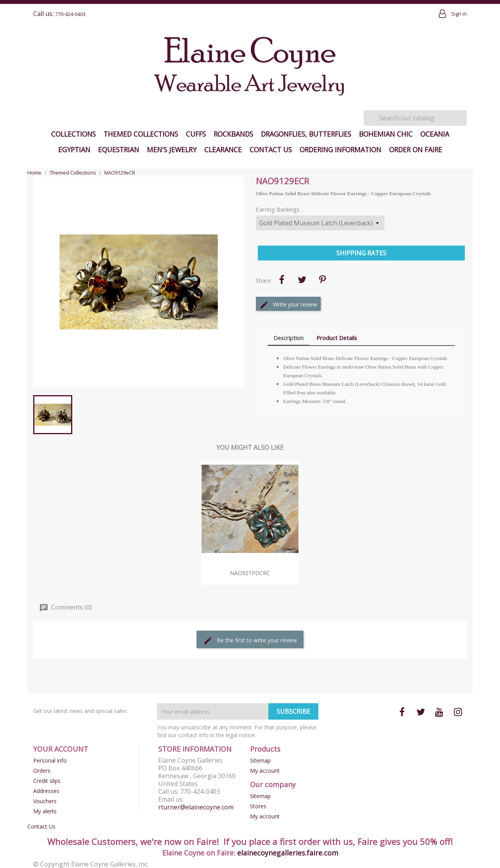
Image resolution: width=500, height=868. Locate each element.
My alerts (45, 811)
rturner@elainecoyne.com (196, 807)
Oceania (435, 134)
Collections (73, 134)
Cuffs (196, 134)
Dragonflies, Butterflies (306, 134)
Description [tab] (288, 338)
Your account (61, 749)
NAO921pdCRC (250, 573)
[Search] (415, 118)
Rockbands (233, 134)
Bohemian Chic (386, 134)
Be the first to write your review (250, 641)
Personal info (50, 760)
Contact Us (271, 150)
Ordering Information (340, 150)
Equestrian (119, 150)
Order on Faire (416, 150)
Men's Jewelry (172, 150)
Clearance (223, 150)
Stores (258, 806)
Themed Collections (141, 134)
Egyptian (74, 150)
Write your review (288, 305)
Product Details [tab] (337, 338)
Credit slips (47, 781)
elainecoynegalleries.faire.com (288, 853)
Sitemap (260, 760)
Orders (42, 771)
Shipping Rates (361, 253)
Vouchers (45, 801)
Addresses (46, 791)
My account (265, 771)
